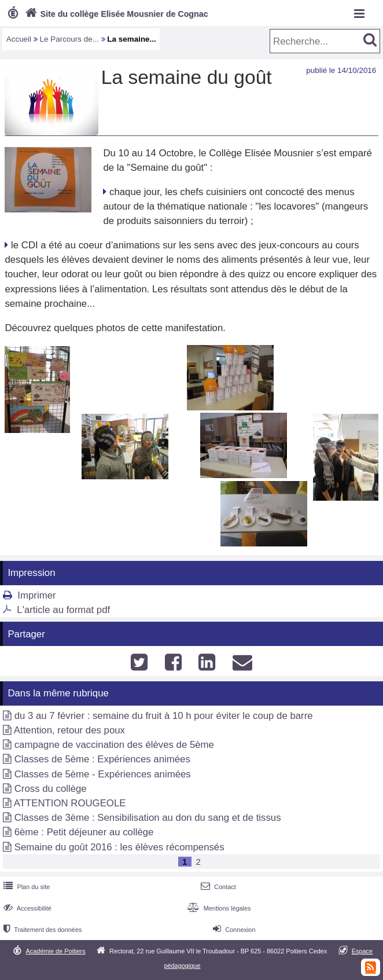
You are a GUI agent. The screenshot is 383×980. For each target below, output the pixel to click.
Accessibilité (26, 908)
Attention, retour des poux (69, 730)
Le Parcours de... (69, 39)
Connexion (233, 930)
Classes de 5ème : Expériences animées (102, 759)
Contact (217, 887)
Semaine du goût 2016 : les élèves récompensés (119, 847)
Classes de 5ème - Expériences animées (103, 774)
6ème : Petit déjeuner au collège (84, 832)
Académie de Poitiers (56, 951)
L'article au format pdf (63, 610)
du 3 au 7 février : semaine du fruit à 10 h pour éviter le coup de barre (164, 716)
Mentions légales (218, 908)
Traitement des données (41, 930)
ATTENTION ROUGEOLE (70, 803)
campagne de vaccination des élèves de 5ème (114, 745)
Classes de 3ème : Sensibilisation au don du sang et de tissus (148, 818)
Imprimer (36, 595)
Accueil (19, 39)
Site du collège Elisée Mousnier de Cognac (115, 14)
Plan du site (25, 887)
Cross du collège (51, 789)
